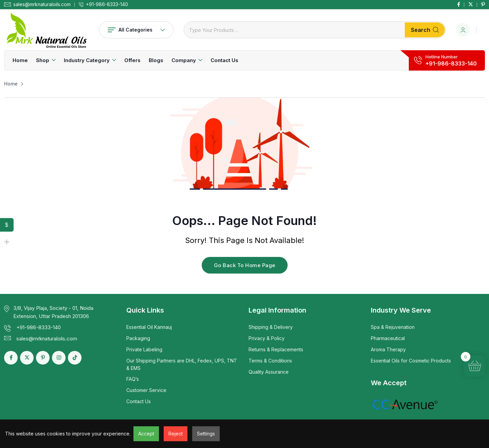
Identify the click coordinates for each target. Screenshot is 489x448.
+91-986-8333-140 (107, 4)
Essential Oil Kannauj (149, 327)
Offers (132, 60)
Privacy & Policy (267, 338)
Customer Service (146, 390)
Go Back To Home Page (245, 265)
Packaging (138, 338)
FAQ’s (133, 379)
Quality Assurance (269, 372)
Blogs (156, 60)
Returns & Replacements (276, 349)
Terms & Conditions (270, 361)
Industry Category (87, 60)
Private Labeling (144, 349)
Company (184, 60)
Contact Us (224, 60)
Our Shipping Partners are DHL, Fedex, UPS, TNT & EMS (182, 364)
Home (20, 60)
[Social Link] (459, 4)
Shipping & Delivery (271, 327)
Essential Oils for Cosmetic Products (411, 361)
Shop (43, 60)
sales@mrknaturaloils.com (42, 4)
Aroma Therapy (388, 349)
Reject (176, 434)
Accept (146, 434)
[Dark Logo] (47, 30)
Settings (206, 434)
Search (425, 30)
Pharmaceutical (388, 338)
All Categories (136, 30)
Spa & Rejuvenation (393, 327)
